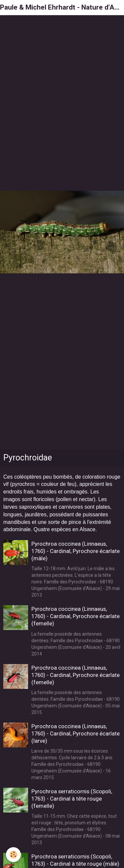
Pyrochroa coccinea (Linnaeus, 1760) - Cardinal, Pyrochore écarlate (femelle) (76, 616)
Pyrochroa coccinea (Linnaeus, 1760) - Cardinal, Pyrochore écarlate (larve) (76, 733)
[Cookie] (13, 855)
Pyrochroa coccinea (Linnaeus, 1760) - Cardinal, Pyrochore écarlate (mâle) (76, 551)
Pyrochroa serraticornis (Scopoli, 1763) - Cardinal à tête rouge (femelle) (72, 799)
